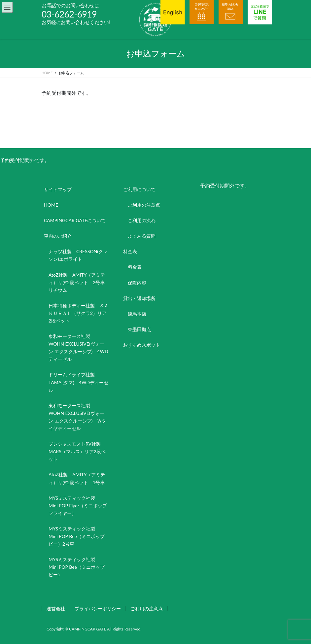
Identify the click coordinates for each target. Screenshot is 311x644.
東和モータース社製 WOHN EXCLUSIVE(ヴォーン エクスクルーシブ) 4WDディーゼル (78, 348)
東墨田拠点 (139, 329)
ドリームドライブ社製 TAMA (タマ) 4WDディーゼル (78, 382)
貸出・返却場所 (139, 298)
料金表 (130, 251)
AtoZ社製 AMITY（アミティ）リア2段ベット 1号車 (77, 478)
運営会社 (56, 609)
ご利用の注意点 (144, 205)
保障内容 (137, 283)
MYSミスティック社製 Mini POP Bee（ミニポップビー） (77, 567)
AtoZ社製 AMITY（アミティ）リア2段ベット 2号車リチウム (77, 282)
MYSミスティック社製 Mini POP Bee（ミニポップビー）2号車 (77, 536)
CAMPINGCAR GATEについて (75, 220)
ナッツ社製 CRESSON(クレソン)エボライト (78, 255)
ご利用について (139, 189)
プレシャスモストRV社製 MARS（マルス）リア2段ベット (77, 451)
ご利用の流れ (142, 220)
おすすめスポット (142, 345)
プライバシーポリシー (98, 609)
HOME (51, 205)
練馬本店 (137, 314)
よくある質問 (142, 236)
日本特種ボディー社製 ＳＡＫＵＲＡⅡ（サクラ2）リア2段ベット (79, 313)
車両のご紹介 (58, 236)
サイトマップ (58, 189)
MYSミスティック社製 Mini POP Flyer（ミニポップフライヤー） (78, 506)
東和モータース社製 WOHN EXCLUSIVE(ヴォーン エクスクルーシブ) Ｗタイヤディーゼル (77, 417)
